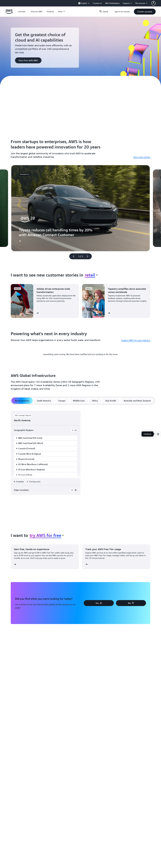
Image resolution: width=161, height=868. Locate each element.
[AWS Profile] (153, 3)
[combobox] (91, 275)
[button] (37, 12)
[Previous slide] (72, 256)
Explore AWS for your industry (136, 340)
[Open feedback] (158, 434)
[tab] (22, 401)
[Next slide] (89, 256)
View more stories (142, 157)
